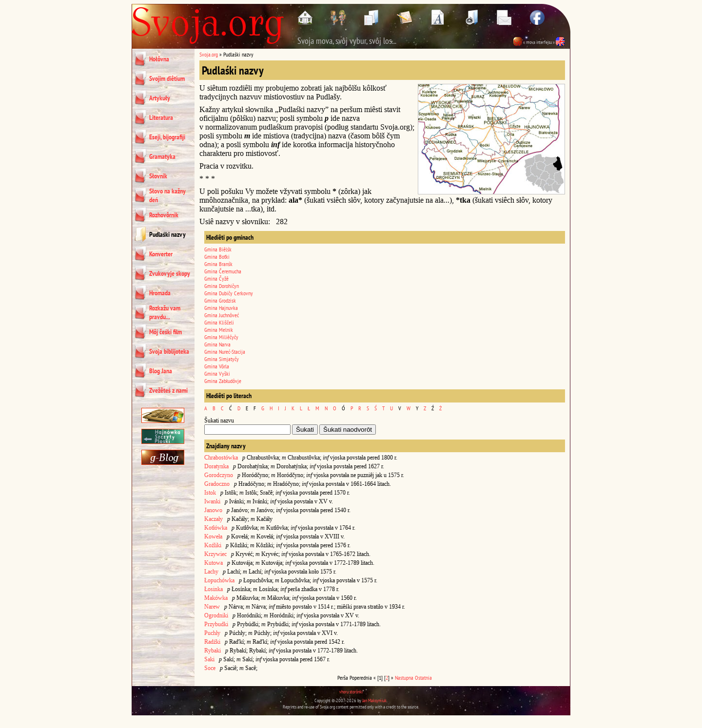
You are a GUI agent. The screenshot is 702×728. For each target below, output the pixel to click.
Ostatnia (423, 678)
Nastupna (404, 678)
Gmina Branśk (218, 264)
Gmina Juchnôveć (222, 315)
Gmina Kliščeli (219, 322)
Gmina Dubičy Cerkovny (229, 293)
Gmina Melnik (219, 330)
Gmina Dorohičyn (222, 286)
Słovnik (158, 176)
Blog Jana (161, 371)
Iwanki (212, 501)
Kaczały (214, 519)
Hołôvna (159, 59)
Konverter (161, 254)
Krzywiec (215, 554)
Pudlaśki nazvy (167, 234)
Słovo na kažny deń (167, 195)
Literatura (161, 117)
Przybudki (216, 624)
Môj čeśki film (166, 332)
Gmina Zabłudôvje (223, 381)
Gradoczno (217, 484)
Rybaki (213, 651)
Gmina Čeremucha (223, 271)
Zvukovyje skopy (170, 273)
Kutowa (214, 563)
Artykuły (160, 98)
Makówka (216, 598)
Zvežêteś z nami (168, 390)
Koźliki (213, 545)
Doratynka (216, 466)
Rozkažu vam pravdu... (165, 312)
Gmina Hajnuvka (221, 308)
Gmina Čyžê (216, 278)
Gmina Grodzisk (220, 300)
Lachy (211, 572)
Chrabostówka (221, 458)
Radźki (212, 642)
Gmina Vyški (217, 374)
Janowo (213, 510)
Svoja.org (209, 54)
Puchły (212, 633)
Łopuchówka (219, 580)
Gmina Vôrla (217, 366)
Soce (210, 668)
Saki (209, 659)
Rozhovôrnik (164, 215)
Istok (210, 493)
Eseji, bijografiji (167, 137)
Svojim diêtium (167, 78)
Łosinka (214, 589)
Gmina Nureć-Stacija (225, 352)
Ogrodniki (216, 615)
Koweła (213, 536)
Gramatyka (162, 156)
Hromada (160, 293)
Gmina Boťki (217, 257)
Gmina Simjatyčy (222, 359)
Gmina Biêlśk (218, 249)
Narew (212, 607)
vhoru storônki (351, 692)
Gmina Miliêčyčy (221, 337)
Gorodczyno (219, 475)
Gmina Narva (217, 344)
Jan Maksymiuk (374, 700)
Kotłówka (216, 528)
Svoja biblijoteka (169, 351)
